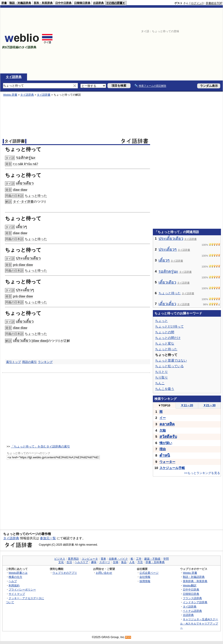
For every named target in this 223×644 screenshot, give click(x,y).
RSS (128, 637)
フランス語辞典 (192, 598)
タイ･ (17, 202)
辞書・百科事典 (155, 562)
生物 (116, 562)
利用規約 (14, 585)
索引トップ (14, 362)
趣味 (94, 562)
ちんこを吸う (165, 389)
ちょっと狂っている (169, 366)
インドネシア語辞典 (195, 602)
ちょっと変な (165, 343)
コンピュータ (90, 559)
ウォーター (167, 462)
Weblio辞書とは (18, 573)
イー (163, 418)
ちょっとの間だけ (168, 338)
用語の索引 (29, 362)
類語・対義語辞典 (20, 3)
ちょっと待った (36, 196)
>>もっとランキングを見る (202, 473)
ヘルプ (13, 581)
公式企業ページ (149, 573)
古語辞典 (98, 3)
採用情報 (145, 581)
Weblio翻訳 (190, 585)
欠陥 (163, 430)
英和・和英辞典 (43, 3)
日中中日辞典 (63, 3)
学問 (166, 559)
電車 (103, 559)
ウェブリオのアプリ (65, 573)
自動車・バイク (118, 559)
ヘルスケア (82, 562)
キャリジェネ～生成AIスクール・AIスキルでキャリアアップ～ (199, 623)
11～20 (187, 405)
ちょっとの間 (165, 332)
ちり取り (161, 377)
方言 (140, 562)
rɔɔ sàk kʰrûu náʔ (26, 164)
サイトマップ (17, 594)
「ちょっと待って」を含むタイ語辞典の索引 (40, 446)
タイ (24, 202)
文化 (61, 562)
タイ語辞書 (44, 95)
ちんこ (160, 383)
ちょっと (161, 321)
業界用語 (73, 559)
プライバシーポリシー (22, 589)
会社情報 (145, 577)
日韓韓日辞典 (82, 3)
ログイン (196, 3)
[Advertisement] (150, 41)
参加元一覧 (48, 538)
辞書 (4, 3)
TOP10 (164, 405)
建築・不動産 (152, 559)
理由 (163, 449)
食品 (124, 562)
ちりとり (161, 372)
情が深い (166, 443)
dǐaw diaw (20, 190)
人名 (132, 562)
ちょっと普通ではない (171, 360)
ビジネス (60, 559)
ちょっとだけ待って (169, 326)
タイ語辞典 (14, 77)
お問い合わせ (104, 573)
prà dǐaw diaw (23, 265)
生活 (69, 562)
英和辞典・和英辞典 (195, 581)
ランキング (45, 362)
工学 (139, 559)
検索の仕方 (15, 577)
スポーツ (105, 562)
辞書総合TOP (214, 3)
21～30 (209, 405)
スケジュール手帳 (172, 468)
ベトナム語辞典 (192, 611)
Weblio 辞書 (10, 95)
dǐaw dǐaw (20, 328)
